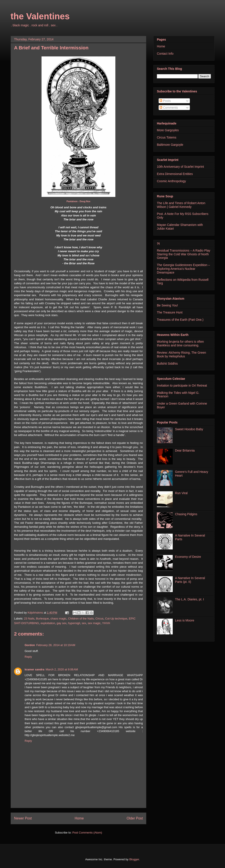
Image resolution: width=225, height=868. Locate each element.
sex (84, 623)
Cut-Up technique (116, 619)
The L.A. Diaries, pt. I (190, 599)
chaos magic (59, 619)
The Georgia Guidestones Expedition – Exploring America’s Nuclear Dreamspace (183, 269)
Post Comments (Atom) (87, 833)
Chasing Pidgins (186, 514)
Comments (169, 108)
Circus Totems (167, 137)
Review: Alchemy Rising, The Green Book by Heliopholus (181, 354)
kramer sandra (34, 669)
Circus (99, 619)
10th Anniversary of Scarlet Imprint (180, 167)
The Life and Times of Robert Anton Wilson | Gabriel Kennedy (181, 205)
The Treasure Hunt (170, 312)
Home (79, 818)
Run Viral (181, 493)
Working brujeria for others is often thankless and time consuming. (180, 343)
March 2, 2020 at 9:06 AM (62, 669)
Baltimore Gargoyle (170, 145)
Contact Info (165, 54)
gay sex (62, 623)
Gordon (30, 645)
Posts (165, 101)
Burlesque (43, 619)
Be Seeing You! (167, 305)
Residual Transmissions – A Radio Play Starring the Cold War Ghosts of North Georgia (184, 254)
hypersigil (74, 623)
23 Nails (29, 619)
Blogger (134, 859)
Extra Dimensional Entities (175, 174)
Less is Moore (185, 620)
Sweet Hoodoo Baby (189, 429)
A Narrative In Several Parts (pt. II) (190, 580)
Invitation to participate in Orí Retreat (182, 385)
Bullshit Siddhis (167, 364)
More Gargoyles (168, 130)
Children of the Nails (81, 619)
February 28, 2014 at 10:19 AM (56, 645)
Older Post (135, 818)
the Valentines (40, 16)
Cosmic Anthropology (171, 181)
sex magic (94, 623)
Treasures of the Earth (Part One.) (180, 320)
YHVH (106, 623)
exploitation (48, 623)
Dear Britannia (185, 450)
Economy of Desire (188, 557)
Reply (28, 657)
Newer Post (23, 818)
